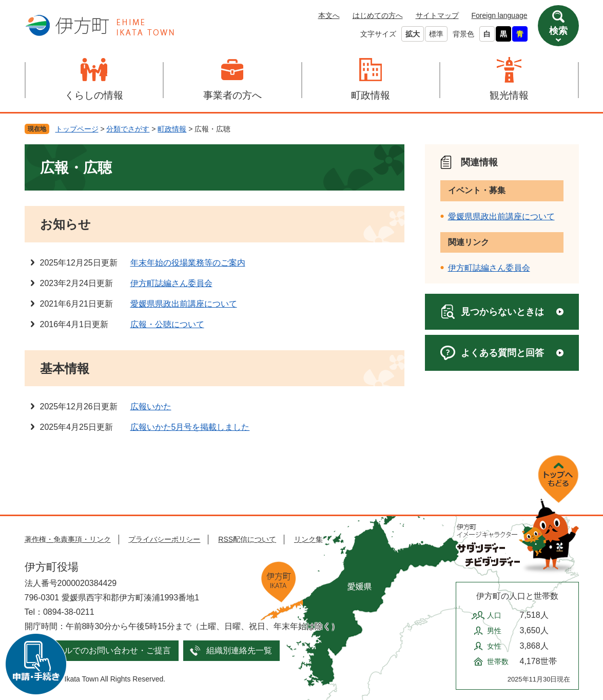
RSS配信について (247, 539)
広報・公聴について (167, 324)
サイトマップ (437, 15)
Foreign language (500, 15)
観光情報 (509, 95)
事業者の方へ (232, 95)
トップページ (77, 129)
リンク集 (308, 539)
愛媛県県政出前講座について (184, 304)
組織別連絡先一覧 (239, 650)
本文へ (329, 15)
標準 (436, 34)
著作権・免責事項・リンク (68, 539)
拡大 (413, 34)
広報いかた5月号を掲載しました (190, 427)
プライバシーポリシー (164, 539)
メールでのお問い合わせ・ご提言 (109, 650)
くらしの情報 (94, 95)
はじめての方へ (378, 15)
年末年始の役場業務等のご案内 (188, 263)
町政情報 (371, 95)
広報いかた (151, 406)
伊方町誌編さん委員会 (171, 283)
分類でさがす (128, 129)
